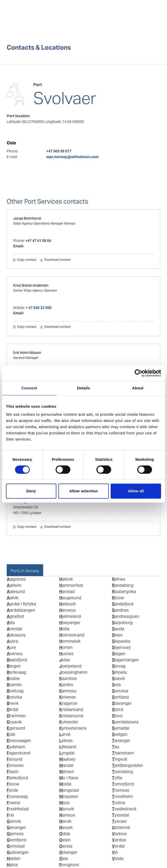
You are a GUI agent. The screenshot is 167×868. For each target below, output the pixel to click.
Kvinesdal (69, 722)
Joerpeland (70, 666)
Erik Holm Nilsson (27, 353)
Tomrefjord (123, 784)
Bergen (14, 666)
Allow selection (84, 491)
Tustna (119, 803)
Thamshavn (123, 753)
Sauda (118, 629)
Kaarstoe (68, 678)
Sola (116, 685)
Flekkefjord (17, 778)
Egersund (16, 728)
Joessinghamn (73, 672)
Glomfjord (16, 840)
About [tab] (138, 388)
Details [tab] (83, 388)
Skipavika (121, 641)
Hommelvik (70, 641)
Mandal (66, 765)
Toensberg (122, 772)
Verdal (118, 846)
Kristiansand (71, 710)
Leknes (66, 741)
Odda (65, 834)
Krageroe (68, 703)
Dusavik (14, 722)
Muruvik (67, 809)
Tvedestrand (124, 809)
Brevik (13, 703)
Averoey (15, 654)
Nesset (66, 828)
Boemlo (14, 685)
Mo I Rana (69, 778)
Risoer (118, 598)
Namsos (67, 815)
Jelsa (64, 660)
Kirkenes (67, 697)
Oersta (66, 846)
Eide (11, 734)
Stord (117, 710)
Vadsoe (119, 834)
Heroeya (67, 610)
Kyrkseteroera (73, 728)
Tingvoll (120, 759)
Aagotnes (16, 579)
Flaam (13, 772)
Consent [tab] (29, 388)
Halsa (12, 865)
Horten (66, 647)
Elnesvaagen (19, 741)
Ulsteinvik (121, 828)
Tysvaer (119, 821)
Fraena (13, 803)
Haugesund (70, 598)
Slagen (119, 654)
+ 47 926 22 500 (39, 308)
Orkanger (68, 852)
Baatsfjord (17, 660)
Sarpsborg (122, 623)
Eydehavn (16, 747)
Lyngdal (67, 753)
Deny (31, 491)
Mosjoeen (69, 796)
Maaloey (67, 759)
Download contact (57, 260)
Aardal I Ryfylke (21, 604)
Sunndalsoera (125, 722)
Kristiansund (71, 716)
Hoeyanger (70, 623)
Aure (11, 647)
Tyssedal (120, 815)
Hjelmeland (70, 616)
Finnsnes (15, 765)
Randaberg (123, 585)
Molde (65, 784)
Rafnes (119, 579)
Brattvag (15, 691)
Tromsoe (121, 790)
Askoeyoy (16, 635)
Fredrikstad (18, 809)
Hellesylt (67, 604)
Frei (10, 815)
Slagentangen (125, 660)
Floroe (13, 784)
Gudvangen (18, 852)
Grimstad (16, 846)
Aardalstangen (21, 610)
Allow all (136, 491)
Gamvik (14, 821)
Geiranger (16, 828)
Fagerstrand (18, 753)
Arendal (14, 629)
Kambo (66, 685)
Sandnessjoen (126, 616)
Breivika (14, 697)
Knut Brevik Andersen (31, 285)
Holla (64, 629)
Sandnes (120, 610)
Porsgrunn (69, 865)
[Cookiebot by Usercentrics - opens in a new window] (138, 373)
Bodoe (13, 678)
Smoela (119, 672)
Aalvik (13, 598)
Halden (14, 859)
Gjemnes (15, 834)
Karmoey (68, 691)
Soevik (118, 678)
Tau (116, 747)
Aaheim (14, 585)
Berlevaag (16, 672)
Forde (12, 790)
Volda (118, 859)
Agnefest (16, 616)
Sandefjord (123, 604)
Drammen (16, 716)
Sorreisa (120, 691)
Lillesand (68, 747)
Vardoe (119, 840)
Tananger (121, 741)
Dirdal (13, 710)
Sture (117, 716)
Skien (117, 635)
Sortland (120, 697)
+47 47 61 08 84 (38, 241)
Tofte (117, 778)
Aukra (12, 641)
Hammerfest (71, 585)
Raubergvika (124, 592)
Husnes (66, 654)
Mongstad (69, 790)
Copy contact (27, 260)
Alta (11, 623)
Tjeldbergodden (127, 765)
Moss (64, 803)
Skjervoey (121, 647)
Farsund (14, 759)
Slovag (119, 666)
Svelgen (120, 734)
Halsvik (66, 579)
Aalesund (16, 592)
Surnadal (121, 728)
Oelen (65, 840)
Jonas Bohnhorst (27, 218)
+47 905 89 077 (59, 151)
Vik (115, 852)
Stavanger (122, 703)
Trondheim (122, 796)
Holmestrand (72, 635)
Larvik (65, 734)
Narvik (65, 821)
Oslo (64, 859)
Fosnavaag (17, 796)
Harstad (67, 592)
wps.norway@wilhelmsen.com (72, 157)
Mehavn (67, 772)
